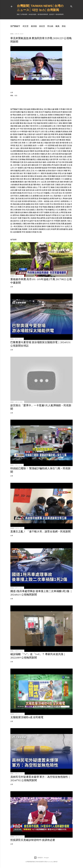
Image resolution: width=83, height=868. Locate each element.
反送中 (15, 218)
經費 (14, 151)
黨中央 (26, 221)
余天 (42, 193)
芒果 (33, 132)
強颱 (40, 171)
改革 (57, 193)
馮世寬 (34, 182)
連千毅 (36, 215)
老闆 (29, 201)
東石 (68, 215)
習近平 (37, 132)
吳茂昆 (17, 120)
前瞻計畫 (64, 190)
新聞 (33, 199)
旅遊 (33, 207)
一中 (45, 145)
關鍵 (50, 207)
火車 (55, 201)
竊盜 (47, 159)
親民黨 (27, 140)
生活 (16, 95)
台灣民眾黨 (63, 212)
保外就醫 (16, 123)
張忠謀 (58, 176)
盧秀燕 (43, 218)
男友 (25, 154)
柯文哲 (26, 26)
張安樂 (30, 176)
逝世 (29, 165)
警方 (26, 173)
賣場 (67, 162)
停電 (59, 173)
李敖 (40, 120)
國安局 (44, 173)
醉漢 (46, 123)
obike (51, 196)
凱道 (37, 199)
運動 (31, 212)
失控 (29, 118)
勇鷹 (16, 229)
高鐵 (14, 204)
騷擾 (29, 173)
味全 (18, 215)
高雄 (20, 199)
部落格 (22, 120)
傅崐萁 (68, 140)
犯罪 (14, 112)
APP (16, 168)
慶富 (49, 185)
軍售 (57, 134)
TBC (31, 120)
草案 (18, 165)
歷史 (42, 210)
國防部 (65, 123)
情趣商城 (51, 148)
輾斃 (68, 218)
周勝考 (32, 151)
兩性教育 (42, 215)
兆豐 (49, 145)
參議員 (61, 134)
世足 (26, 112)
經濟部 (52, 199)
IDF (14, 148)
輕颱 (64, 168)
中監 (34, 123)
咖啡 (44, 162)
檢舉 (57, 199)
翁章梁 (45, 190)
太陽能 (39, 159)
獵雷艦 (15, 182)
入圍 (21, 148)
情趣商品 (51, 210)
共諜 (27, 210)
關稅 (21, 109)
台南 (51, 201)
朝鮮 (61, 182)
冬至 (48, 224)
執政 (48, 151)
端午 (34, 134)
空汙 (41, 165)
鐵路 (34, 212)
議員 (34, 129)
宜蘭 (16, 212)
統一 (42, 148)
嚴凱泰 (65, 112)
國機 (70, 134)
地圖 (45, 134)
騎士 (68, 201)
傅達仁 (39, 185)
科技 (16, 159)
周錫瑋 (64, 126)
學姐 (38, 218)
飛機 (70, 123)
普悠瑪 (54, 112)
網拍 (27, 215)
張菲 (22, 179)
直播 (31, 215)
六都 (68, 221)
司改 (45, 137)
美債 (25, 109)
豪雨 (50, 126)
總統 (27, 196)
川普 (46, 132)
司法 (51, 204)
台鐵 (25, 168)
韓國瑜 (33, 109)
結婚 (29, 162)
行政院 (41, 204)
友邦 (12, 196)
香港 (55, 204)
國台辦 (43, 151)
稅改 (32, 168)
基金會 (30, 123)
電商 (23, 157)
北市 (12, 143)
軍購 (53, 134)
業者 (42, 123)
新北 (63, 204)
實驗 (49, 109)
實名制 (57, 226)
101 (62, 196)
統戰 (61, 218)
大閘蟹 (47, 179)
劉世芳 (53, 140)
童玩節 (21, 212)
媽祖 (53, 218)
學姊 (14, 115)
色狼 (39, 143)
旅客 (37, 165)
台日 (16, 207)
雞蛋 (62, 118)
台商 (33, 154)
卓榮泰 (50, 115)
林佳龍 (30, 129)
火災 (68, 159)
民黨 (69, 151)
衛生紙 (32, 190)
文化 (69, 165)
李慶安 (63, 137)
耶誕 (70, 185)
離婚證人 (20, 224)
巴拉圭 (30, 193)
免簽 (37, 207)
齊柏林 (65, 199)
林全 (33, 204)
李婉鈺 (45, 207)
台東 (53, 154)
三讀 (22, 165)
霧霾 (23, 187)
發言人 (38, 140)
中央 (51, 151)
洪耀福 (50, 120)
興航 (27, 126)
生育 (45, 148)
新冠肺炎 (38, 226)
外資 (55, 120)
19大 (62, 179)
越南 (29, 109)
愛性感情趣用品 (63, 229)
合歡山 (35, 187)
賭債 (37, 162)
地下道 (58, 162)
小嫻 (43, 187)
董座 (12, 159)
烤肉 (18, 179)
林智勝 (66, 182)
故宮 (66, 196)
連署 (29, 115)
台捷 (14, 232)
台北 (31, 196)
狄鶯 (57, 218)
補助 (67, 148)
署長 (18, 173)
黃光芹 (41, 112)
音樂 (12, 199)
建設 (49, 140)
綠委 (57, 145)
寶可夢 (56, 159)
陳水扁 (67, 120)
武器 (49, 134)
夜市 (38, 212)
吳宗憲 (52, 212)
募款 (25, 123)
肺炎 (64, 26)
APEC (39, 182)
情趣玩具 (44, 154)
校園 (59, 118)
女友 (29, 154)
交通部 (67, 207)
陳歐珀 (26, 212)
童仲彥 (62, 143)
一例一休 (21, 137)
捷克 (49, 229)
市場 (40, 207)
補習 (57, 143)
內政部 (56, 165)
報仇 (35, 201)
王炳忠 (57, 187)
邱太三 (56, 123)
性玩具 (57, 182)
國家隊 (19, 232)
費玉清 (26, 179)
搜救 (63, 140)
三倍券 (30, 229)
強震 (27, 190)
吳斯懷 (53, 224)
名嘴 (16, 210)
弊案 (53, 145)
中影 (21, 129)
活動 (14, 224)
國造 (12, 137)
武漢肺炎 (19, 226)
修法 (48, 157)
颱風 (57, 26)
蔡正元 (67, 118)
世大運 (65, 193)
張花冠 (33, 137)
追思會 (23, 204)
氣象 (66, 154)
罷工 (33, 112)
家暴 (67, 143)
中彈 (60, 109)
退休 (54, 143)
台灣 (50, 132)
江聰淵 (57, 185)
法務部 (50, 123)
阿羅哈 (54, 168)
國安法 (67, 187)
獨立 (53, 132)
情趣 (38, 123)
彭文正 (59, 215)
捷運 (34, 196)
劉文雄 (24, 199)
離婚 (53, 187)
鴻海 (61, 157)
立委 (22, 221)
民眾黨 (58, 224)
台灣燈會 (29, 187)
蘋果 (70, 154)
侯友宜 (42, 26)
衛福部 (63, 148)
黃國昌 (30, 145)
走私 (23, 126)
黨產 (49, 118)
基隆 (16, 154)
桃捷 (59, 196)
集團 (18, 112)
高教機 (24, 229)
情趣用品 (48, 112)
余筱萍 (48, 218)
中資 (35, 221)
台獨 (44, 176)
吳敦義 (19, 193)
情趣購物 (44, 118)
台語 (16, 201)
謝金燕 (26, 151)
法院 (49, 137)
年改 (46, 129)
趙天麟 (33, 185)
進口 (42, 143)
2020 (18, 132)
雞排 (18, 176)
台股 (64, 157)
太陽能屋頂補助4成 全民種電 (27, 717)
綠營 (23, 171)
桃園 (62, 120)
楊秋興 (64, 221)
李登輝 (35, 120)
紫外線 (61, 154)
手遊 (46, 210)
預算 (25, 129)
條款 (14, 176)
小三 (27, 143)
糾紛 (33, 162)
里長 (42, 129)
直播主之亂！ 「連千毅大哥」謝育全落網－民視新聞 (40, 531)
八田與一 (40, 201)
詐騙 (22, 112)
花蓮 (23, 190)
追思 (26, 165)
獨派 (30, 148)
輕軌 (54, 162)
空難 (29, 182)
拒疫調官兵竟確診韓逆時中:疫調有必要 (33, 840)
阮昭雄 (34, 218)
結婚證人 (33, 210)
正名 (32, 171)
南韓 (29, 224)
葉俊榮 (49, 173)
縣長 (12, 212)
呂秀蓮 (54, 215)
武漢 (29, 226)
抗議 (48, 221)
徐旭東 (26, 148)
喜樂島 (19, 115)
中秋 (53, 137)
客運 (63, 207)
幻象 (25, 182)
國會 (16, 137)
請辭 (16, 190)
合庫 (62, 185)
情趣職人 (48, 193)
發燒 (53, 226)
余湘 (37, 224)
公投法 (28, 171)
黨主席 (21, 154)
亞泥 (68, 145)
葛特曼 (34, 115)
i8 (47, 176)
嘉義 (18, 204)
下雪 (40, 187)
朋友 (61, 145)
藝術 (42, 137)
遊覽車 (58, 207)
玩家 (51, 159)
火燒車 (49, 162)
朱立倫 (67, 204)
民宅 (37, 126)
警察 (16, 143)
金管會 (48, 171)
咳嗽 (49, 226)
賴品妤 (48, 215)
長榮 (20, 218)
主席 (42, 132)
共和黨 (34, 232)
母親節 (15, 134)
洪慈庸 (43, 157)
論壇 (31, 221)
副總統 (28, 204)
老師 (50, 143)
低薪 (20, 201)
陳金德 (22, 185)
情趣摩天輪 (22, 134)
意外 (26, 162)
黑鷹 (63, 224)
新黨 (62, 187)
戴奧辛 (52, 179)
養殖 (44, 171)
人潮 (12, 157)
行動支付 (60, 171)
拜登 (23, 232)
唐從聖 (37, 179)
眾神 (40, 199)
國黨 (65, 151)
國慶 (53, 176)
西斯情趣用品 (31, 159)
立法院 (47, 204)
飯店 (53, 207)
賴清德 (34, 26)
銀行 (22, 173)
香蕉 (68, 109)
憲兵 (49, 154)
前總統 (22, 196)
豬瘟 (29, 112)
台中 (18, 129)
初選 (49, 190)
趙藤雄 (44, 140)
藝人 (66, 210)
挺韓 (44, 224)
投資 (33, 118)
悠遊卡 (54, 171)
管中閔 (45, 120)
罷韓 (40, 224)
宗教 (61, 165)
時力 (59, 201)
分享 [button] (12, 92)
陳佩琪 (58, 179)
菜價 (36, 168)
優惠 (33, 165)
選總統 (23, 215)
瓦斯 (22, 162)
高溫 (57, 154)
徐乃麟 (32, 179)
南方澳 (39, 221)
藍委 (64, 145)
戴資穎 (45, 168)
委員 (59, 204)
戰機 (66, 134)
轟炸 (64, 109)
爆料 (35, 143)
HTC (39, 173)
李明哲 (13, 145)
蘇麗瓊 (13, 187)
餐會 (21, 123)
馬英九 (17, 196)
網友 (61, 123)
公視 (54, 126)
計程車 (58, 137)
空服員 (24, 218)
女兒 (71, 143)
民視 (29, 199)
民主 (18, 221)
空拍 (23, 210)
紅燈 (35, 176)
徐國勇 (67, 179)
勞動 (33, 224)
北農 (53, 190)
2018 (34, 193)
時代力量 (21, 140)
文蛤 (45, 109)
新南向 (37, 154)
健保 (20, 210)
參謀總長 (68, 224)
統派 (34, 148)
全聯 (33, 157)
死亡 (21, 145)
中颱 (29, 168)
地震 (20, 190)
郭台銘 (50, 26)
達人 (61, 199)
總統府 (17, 185)
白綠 (45, 115)
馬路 (64, 159)
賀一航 (24, 118)
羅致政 (66, 132)
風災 (18, 145)
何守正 (48, 187)
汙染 (38, 137)
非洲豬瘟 (57, 115)
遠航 (20, 126)
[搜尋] (71, 6)
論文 (64, 215)
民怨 (68, 129)
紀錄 (14, 221)
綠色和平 (40, 134)
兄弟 (71, 182)
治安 (20, 143)
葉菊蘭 (58, 132)
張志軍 (37, 151)
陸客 (53, 185)
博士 (29, 218)
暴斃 (57, 109)
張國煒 (47, 212)
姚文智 (69, 137)
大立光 (58, 210)
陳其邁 (28, 185)
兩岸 (38, 148)
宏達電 (34, 173)
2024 (36, 171)
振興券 (35, 229)
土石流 (41, 126)
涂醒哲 (28, 137)
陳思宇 (63, 115)
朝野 (42, 145)
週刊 (31, 143)
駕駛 (44, 165)
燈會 (37, 112)
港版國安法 (43, 229)
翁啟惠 (33, 140)
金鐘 (42, 179)
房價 (23, 143)
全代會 (64, 173)
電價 (64, 218)
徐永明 (44, 185)
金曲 (17, 148)
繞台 (61, 193)
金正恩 (44, 182)
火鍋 (12, 185)
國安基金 (40, 109)
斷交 (38, 196)
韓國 (52, 182)
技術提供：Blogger (41, 858)
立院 (59, 151)
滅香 (65, 165)
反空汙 (24, 115)
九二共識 (40, 115)
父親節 (30, 134)
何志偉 (15, 118)
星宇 (42, 212)
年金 (38, 193)
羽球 (49, 168)
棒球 (70, 193)
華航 (44, 221)
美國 (20, 207)
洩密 (53, 129)
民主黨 (39, 232)
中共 (52, 221)
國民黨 (37, 118)
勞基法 (69, 168)
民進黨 (54, 118)
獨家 (66, 171)
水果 (38, 129)
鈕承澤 (60, 112)
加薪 (14, 173)
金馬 (66, 185)
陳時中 (44, 226)
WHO (62, 226)
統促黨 (39, 176)
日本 (23, 207)
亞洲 (20, 159)
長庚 (70, 196)
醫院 (25, 224)
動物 (20, 118)
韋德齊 (54, 229)
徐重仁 (28, 157)
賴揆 (14, 193)
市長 (70, 210)
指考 (48, 196)
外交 (53, 193)
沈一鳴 (13, 226)
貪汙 (55, 151)
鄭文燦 (58, 129)
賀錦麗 (28, 232)
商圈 (14, 162)
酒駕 (12, 126)
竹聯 (68, 176)
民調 (14, 132)
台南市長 (38, 190)
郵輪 (23, 159)
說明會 (55, 173)
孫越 (27, 120)
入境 (14, 165)
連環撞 (64, 201)
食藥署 (20, 168)
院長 (37, 204)
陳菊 (16, 126)
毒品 (58, 120)
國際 (62, 210)
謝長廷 (28, 207)
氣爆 (18, 162)
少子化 (57, 148)
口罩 (25, 226)
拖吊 (41, 162)
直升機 (59, 140)
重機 (18, 151)
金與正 (68, 226)
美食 (20, 157)
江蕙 (16, 199)
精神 (26, 176)
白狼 (22, 176)
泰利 (12, 171)
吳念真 (37, 157)
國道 (22, 151)
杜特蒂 (63, 176)
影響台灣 (50, 165)
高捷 (55, 196)
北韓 (48, 182)
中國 (29, 132)
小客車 (58, 126)
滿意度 (58, 190)
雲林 (69, 126)
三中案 (18, 187)
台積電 (69, 157)
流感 (25, 145)
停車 (63, 162)
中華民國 (23, 132)
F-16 (38, 145)
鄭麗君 (21, 182)
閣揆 (40, 168)
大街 (60, 159)
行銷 (16, 157)
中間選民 (57, 221)
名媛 (53, 109)
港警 (14, 215)
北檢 (50, 129)
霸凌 (38, 210)
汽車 (31, 126)
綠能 (43, 159)
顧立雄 (43, 196)
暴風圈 (59, 168)
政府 (34, 145)
